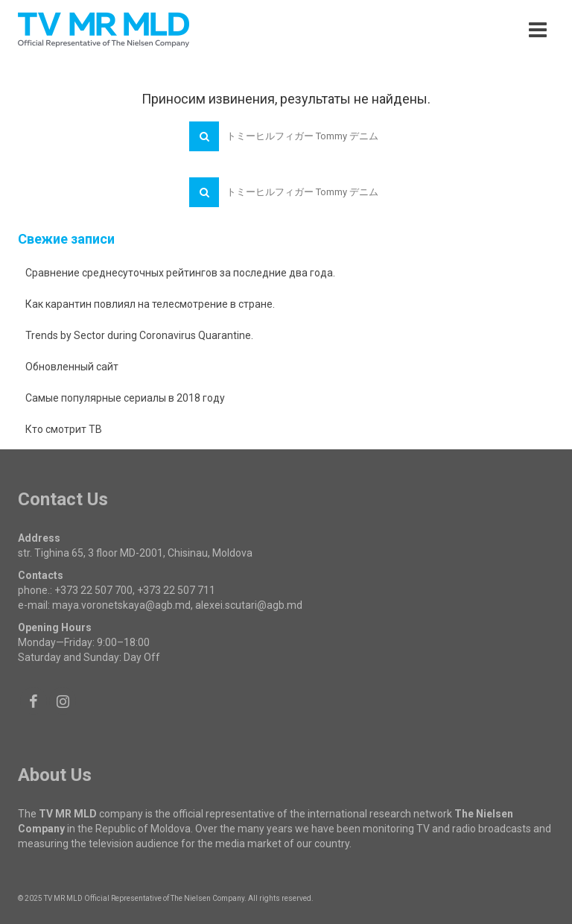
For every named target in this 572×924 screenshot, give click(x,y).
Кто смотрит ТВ (64, 429)
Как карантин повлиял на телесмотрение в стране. (150, 304)
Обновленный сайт (72, 367)
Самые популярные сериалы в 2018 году (125, 398)
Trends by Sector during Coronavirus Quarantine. (139, 335)
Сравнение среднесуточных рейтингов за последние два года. (180, 273)
